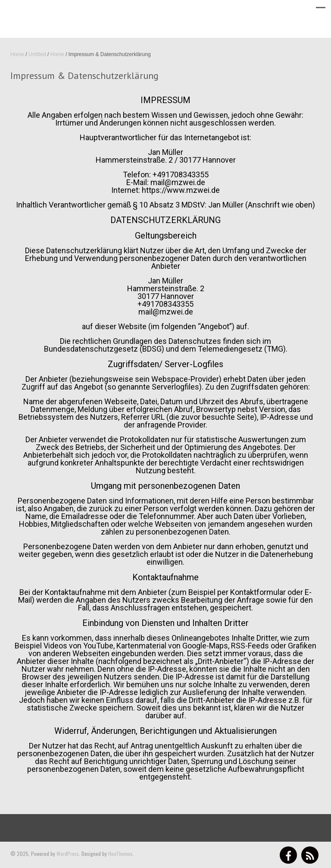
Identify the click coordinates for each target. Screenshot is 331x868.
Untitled (37, 54)
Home (17, 54)
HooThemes (120, 854)
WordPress (68, 854)
